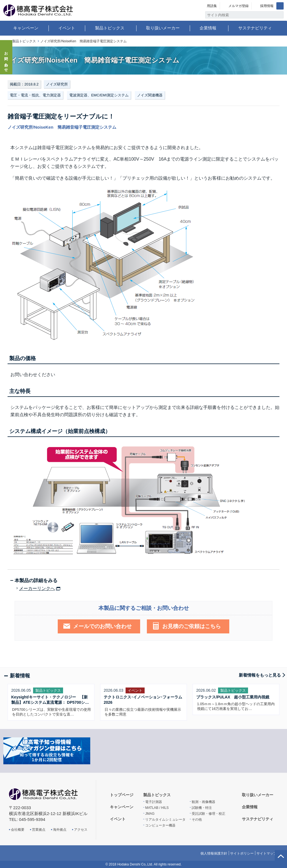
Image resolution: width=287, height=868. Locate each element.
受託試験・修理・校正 (209, 814)
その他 (197, 820)
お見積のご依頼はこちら (192, 626)
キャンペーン (26, 28)
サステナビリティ (255, 28)
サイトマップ (267, 853)
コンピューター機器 (160, 825)
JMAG (150, 814)
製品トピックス (110, 28)
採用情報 (267, 6)
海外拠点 (60, 830)
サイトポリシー (242, 853)
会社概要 (18, 830)
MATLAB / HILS (157, 808)
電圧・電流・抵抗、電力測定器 (35, 95)
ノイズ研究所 (57, 84)
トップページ (122, 795)
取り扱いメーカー (163, 28)
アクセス (81, 830)
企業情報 (208, 28)
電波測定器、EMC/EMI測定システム (99, 95)
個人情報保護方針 (214, 853)
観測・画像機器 (203, 802)
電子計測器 (154, 802)
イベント (67, 28)
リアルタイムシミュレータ (165, 820)
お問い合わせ (6, 60)
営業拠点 (39, 830)
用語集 (212, 6)
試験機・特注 (202, 808)
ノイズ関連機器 (150, 95)
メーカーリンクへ (37, 589)
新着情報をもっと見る (260, 675)
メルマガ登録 (239, 6)
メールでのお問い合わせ (102, 626)
